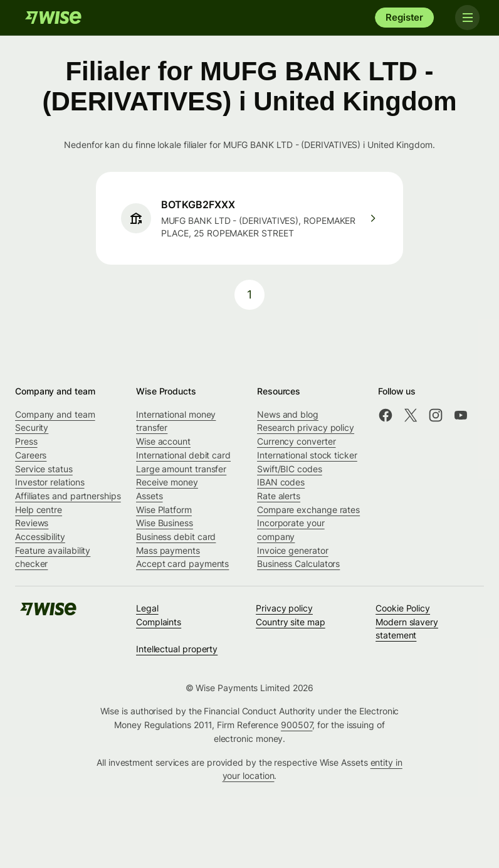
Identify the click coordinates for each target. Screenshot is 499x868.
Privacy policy (284, 608)
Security (32, 427)
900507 (297, 725)
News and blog (288, 414)
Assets (150, 496)
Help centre (39, 510)
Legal (147, 608)
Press (26, 441)
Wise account (163, 441)
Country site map (291, 622)
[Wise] (53, 18)
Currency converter (297, 441)
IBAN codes (281, 482)
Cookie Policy (403, 608)
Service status (44, 469)
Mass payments (168, 550)
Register (404, 17)
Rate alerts (279, 496)
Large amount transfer (181, 469)
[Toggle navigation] (466, 18)
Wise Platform (164, 510)
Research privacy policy (306, 427)
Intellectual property (177, 649)
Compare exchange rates (308, 510)
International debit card (183, 455)
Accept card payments (182, 564)
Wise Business (165, 523)
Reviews (32, 523)
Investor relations (50, 482)
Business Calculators (298, 564)
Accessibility (40, 537)
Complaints (159, 622)
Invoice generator (293, 550)
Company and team (55, 414)
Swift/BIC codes (290, 469)
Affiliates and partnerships (68, 496)
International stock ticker (307, 455)
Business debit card (176, 537)
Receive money (167, 482)
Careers (31, 455)
